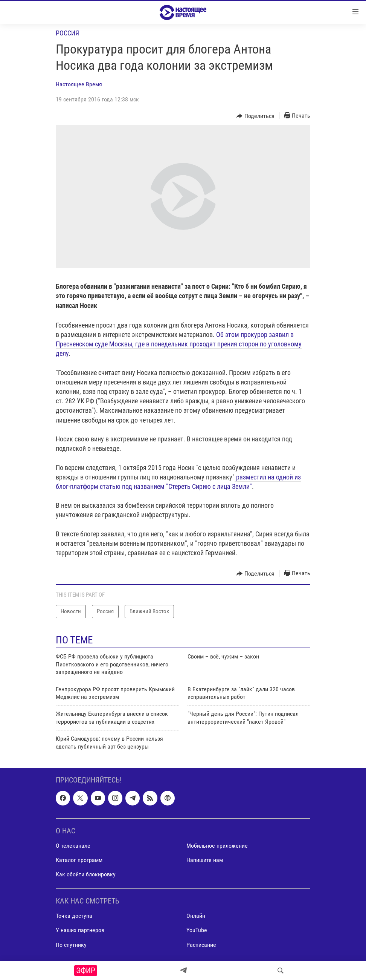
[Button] (255, 116)
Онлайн (196, 916)
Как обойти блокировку (86, 874)
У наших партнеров (80, 930)
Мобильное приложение (217, 846)
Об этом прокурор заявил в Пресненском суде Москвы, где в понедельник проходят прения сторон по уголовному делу (179, 344)
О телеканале (73, 846)
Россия (67, 33)
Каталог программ (79, 860)
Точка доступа (74, 916)
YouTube (197, 930)
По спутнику (71, 944)
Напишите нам (205, 860)
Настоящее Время (79, 84)
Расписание (201, 944)
